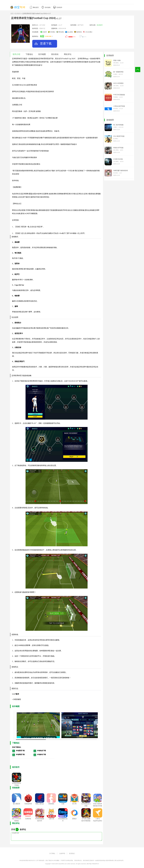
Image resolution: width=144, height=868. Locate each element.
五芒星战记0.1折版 (86, 805)
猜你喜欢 (55, 54)
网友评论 (68, 54)
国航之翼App (40, 804)
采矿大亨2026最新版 (16, 820)
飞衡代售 (51, 819)
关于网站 (52, 853)
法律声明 (62, 853)
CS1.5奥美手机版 (119, 136)
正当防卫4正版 (118, 159)
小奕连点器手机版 (119, 106)
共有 (13, 829)
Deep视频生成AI (63, 820)
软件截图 (42, 54)
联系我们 (72, 853)
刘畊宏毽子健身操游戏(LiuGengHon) (121, 171)
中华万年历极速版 (119, 95)
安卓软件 (18, 13)
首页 (12, 13)
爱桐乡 (74, 819)
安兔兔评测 (28, 804)
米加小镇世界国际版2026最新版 (98, 806)
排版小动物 (117, 60)
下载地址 (29, 54)
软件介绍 (16, 54)
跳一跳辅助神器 (118, 72)
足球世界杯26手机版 (17, 784)
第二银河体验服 (118, 125)
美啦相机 (51, 804)
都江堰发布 (17, 804)
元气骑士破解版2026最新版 (86, 820)
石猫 (63, 804)
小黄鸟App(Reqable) (97, 820)
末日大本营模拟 (118, 83)
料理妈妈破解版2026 (40, 820)
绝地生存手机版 (118, 148)
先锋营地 (28, 819)
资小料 (74, 804)
